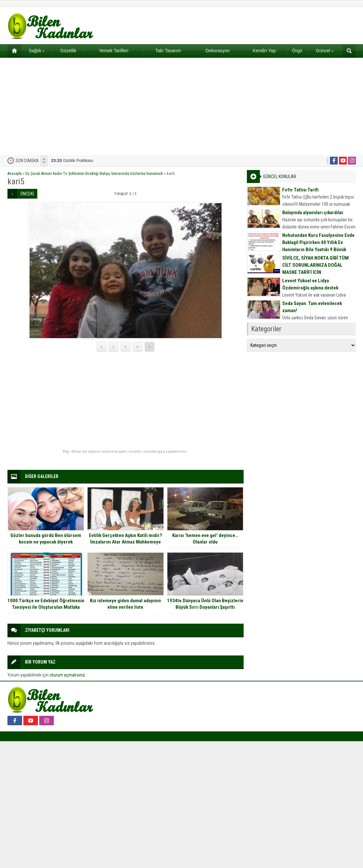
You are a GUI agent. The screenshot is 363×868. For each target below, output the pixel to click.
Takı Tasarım (168, 51)
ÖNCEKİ (27, 194)
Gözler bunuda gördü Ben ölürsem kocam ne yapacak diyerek (46, 539)
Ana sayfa (12, 51)
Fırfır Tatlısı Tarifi (300, 190)
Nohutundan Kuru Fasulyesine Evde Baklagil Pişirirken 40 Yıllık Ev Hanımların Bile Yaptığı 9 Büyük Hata (318, 246)
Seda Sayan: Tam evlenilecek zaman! (312, 307)
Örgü (297, 51)
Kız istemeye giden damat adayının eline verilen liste (125, 604)
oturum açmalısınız (67, 675)
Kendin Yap (264, 51)
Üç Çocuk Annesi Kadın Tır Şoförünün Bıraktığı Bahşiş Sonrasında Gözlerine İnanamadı (94, 174)
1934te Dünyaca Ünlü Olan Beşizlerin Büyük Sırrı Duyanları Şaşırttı (205, 604)
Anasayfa (15, 174)
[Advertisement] (181, 106)
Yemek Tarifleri (113, 51)
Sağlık (36, 51)
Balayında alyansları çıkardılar (313, 213)
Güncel (325, 51)
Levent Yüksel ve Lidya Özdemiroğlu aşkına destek (310, 284)
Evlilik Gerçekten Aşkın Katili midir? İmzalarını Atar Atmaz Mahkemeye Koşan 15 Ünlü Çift (126, 542)
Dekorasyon (218, 51)
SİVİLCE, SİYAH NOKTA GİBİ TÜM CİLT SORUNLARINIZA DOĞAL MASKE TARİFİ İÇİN (315, 265)
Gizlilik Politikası (72, 160)
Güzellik (68, 51)
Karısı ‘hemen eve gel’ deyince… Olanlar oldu (205, 539)
